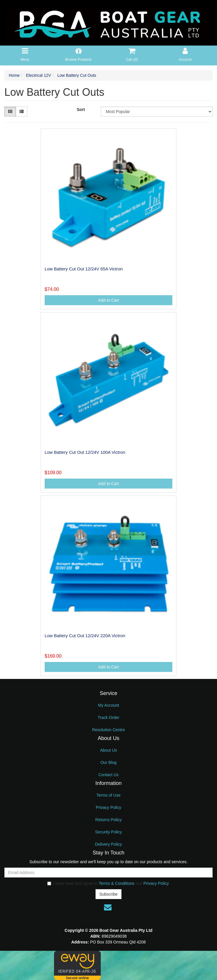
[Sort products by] (157, 112)
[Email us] (108, 907)
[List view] (22, 112)
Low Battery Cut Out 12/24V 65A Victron (84, 269)
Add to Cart (108, 300)
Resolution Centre (108, 730)
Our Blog (108, 762)
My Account (108, 705)
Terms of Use (108, 795)
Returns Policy (108, 820)
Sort (81, 110)
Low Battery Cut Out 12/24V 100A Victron (85, 452)
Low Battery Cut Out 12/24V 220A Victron (85, 636)
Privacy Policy (108, 807)
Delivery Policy (109, 844)
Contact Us (108, 775)
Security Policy (109, 832)
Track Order (108, 717)
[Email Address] (108, 873)
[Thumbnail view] (10, 112)
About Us (109, 750)
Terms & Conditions (116, 883)
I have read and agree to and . (108, 883)
